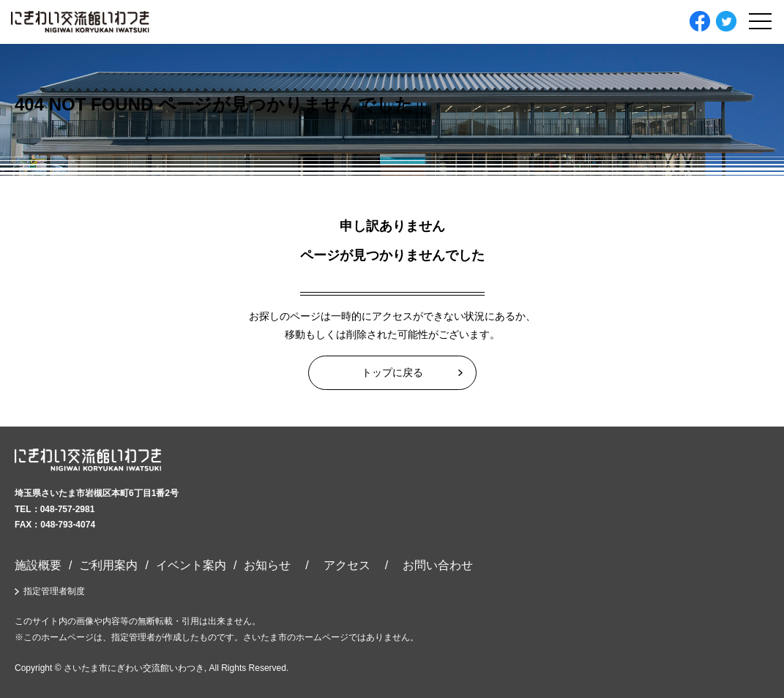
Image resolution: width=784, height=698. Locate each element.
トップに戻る (392, 372)
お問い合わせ (438, 565)
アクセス (347, 565)
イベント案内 (191, 565)
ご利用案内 (108, 565)
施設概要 (38, 565)
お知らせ (267, 565)
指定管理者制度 (54, 591)
